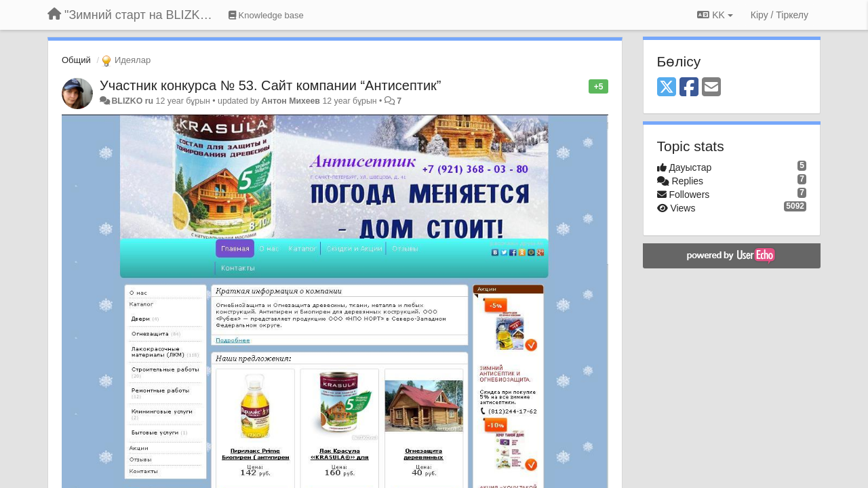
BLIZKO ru (133, 101)
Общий (76, 60)
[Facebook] (689, 88)
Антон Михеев (291, 101)
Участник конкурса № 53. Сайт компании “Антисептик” (271, 85)
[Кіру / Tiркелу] (780, 15)
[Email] (711, 88)
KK (715, 15)
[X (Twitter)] (667, 88)
